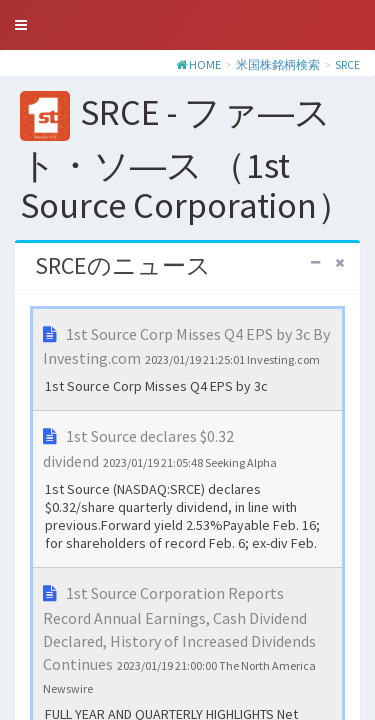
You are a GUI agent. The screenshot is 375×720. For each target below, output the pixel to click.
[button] (21, 25)
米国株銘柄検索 (278, 64)
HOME (205, 64)
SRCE (347, 64)
